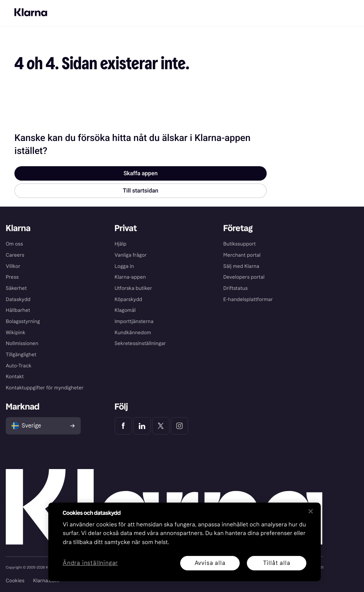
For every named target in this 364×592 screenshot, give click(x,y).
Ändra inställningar (90, 563)
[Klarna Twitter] (161, 426)
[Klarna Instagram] (179, 426)
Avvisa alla (210, 563)
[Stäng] (311, 511)
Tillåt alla (277, 563)
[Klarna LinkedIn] (142, 426)
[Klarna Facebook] (123, 426)
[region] (185, 542)
